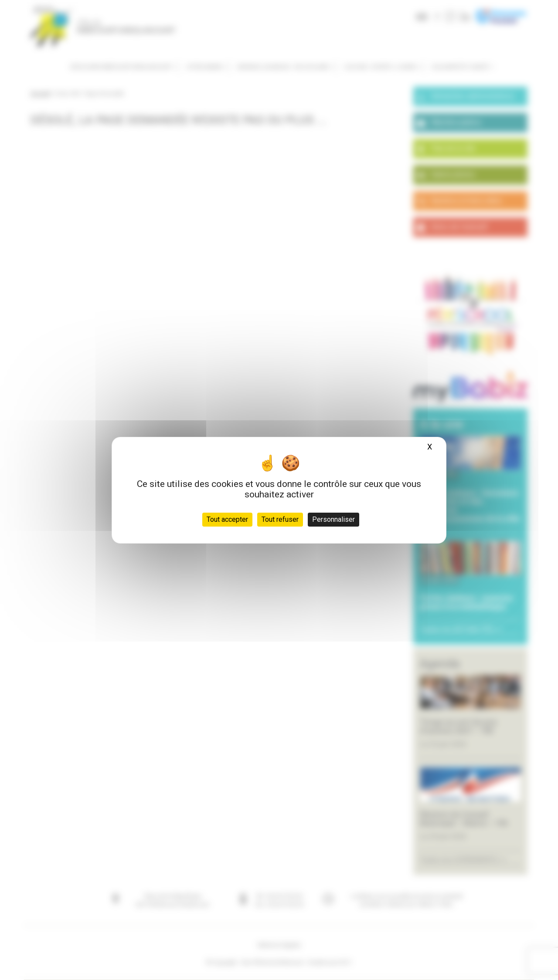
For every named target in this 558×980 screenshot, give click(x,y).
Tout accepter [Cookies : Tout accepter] (227, 519)
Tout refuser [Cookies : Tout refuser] (280, 519)
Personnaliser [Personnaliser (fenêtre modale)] (333, 519)
